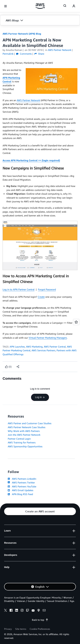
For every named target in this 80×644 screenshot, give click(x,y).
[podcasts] (39, 611)
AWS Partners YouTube (22, 486)
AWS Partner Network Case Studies (27, 427)
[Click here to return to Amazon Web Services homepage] (40, 6)
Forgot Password (47, 289)
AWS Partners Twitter (21, 482)
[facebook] (11, 611)
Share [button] (39, 54)
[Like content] (8, 367)
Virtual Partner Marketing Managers (48, 338)
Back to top (40, 620)
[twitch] (28, 611)
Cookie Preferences (40, 629)
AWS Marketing (34, 347)
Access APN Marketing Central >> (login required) (31, 160)
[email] (44, 611)
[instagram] (22, 611)
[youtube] (33, 611)
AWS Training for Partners (22, 442)
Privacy (8, 629)
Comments (24, 54)
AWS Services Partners (43, 350)
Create (41, 297)
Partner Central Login (19, 439)
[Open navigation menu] (6, 6)
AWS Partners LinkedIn (22, 479)
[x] (6, 611)
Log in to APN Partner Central (19, 289)
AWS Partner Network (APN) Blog (22, 34)
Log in (40, 397)
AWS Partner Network (28, 100)
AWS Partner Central (55, 347)
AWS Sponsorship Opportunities (25, 446)
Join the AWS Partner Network (24, 435)
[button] (40, 20)
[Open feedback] (76, 322)
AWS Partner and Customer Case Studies (30, 423)
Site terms (21, 629)
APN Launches (17, 347)
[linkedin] (17, 611)
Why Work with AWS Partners (24, 431)
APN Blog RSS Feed (20, 494)
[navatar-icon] (74, 6)
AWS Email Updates (21, 490)
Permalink (8, 54)
